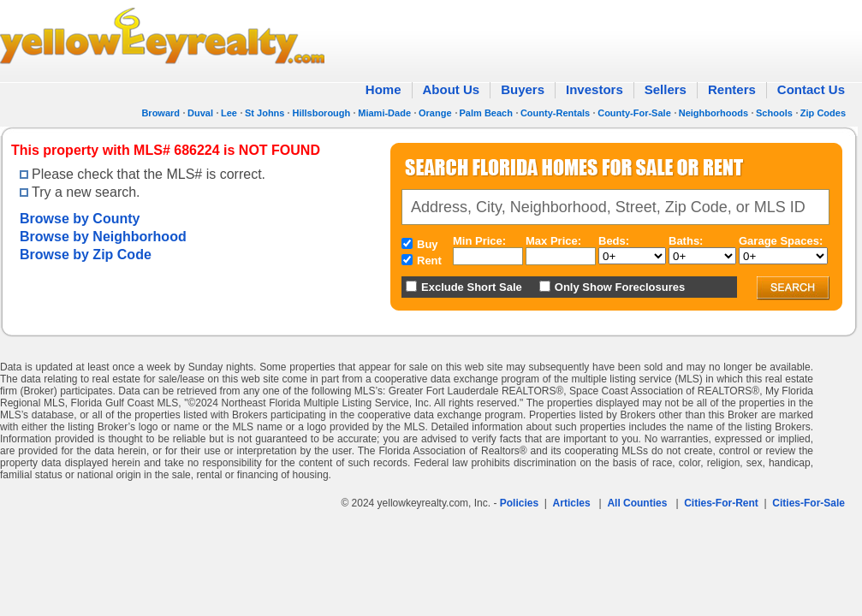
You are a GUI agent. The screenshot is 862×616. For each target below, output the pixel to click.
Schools (774, 113)
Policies (519, 503)
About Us (452, 89)
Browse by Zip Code (86, 255)
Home (383, 89)
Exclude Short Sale (472, 287)
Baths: (686, 241)
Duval (200, 113)
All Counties (637, 503)
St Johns (265, 113)
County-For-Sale (634, 113)
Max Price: (553, 241)
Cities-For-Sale (808, 503)
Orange (435, 113)
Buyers (523, 89)
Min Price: (479, 241)
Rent (429, 261)
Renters (732, 89)
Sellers (666, 89)
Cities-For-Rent (721, 503)
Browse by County (80, 219)
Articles (572, 503)
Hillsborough (321, 113)
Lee (229, 113)
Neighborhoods (713, 113)
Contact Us (811, 89)
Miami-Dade (384, 113)
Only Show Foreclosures (620, 287)
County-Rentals (555, 113)
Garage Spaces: (781, 241)
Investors (594, 89)
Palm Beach (486, 113)
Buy (428, 244)
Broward (161, 113)
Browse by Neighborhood (103, 237)
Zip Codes (823, 113)
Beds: (614, 241)
